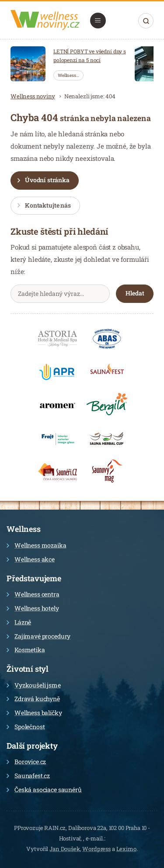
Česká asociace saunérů (44, 790)
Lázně (19, 622)
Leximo (126, 849)
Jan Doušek (65, 849)
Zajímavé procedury (38, 636)
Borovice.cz (26, 762)
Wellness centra (33, 594)
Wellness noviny (33, 96)
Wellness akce (31, 559)
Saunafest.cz (28, 776)
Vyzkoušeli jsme (34, 685)
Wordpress (96, 849)
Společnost (26, 727)
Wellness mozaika (37, 545)
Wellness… (68, 75)
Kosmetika (26, 650)
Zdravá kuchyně (33, 699)
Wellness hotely (33, 608)
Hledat (146, 21)
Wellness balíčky (34, 713)
